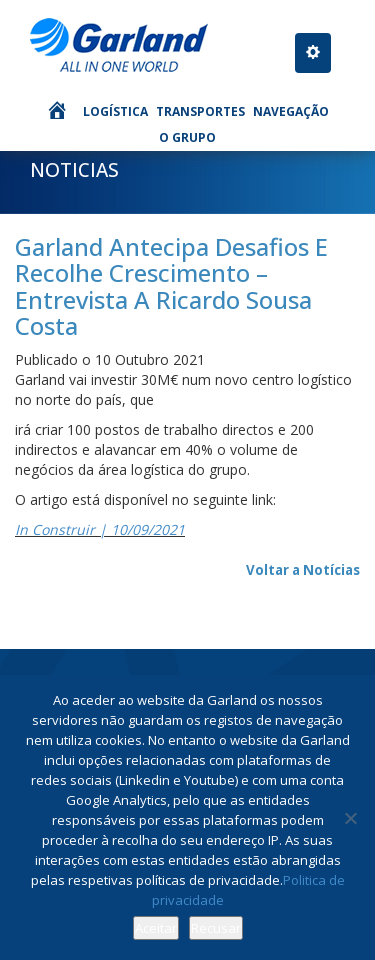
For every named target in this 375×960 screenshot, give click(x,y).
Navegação (291, 111)
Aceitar (156, 928)
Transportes (200, 111)
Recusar (216, 928)
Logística (115, 111)
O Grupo (187, 137)
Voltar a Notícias (303, 570)
